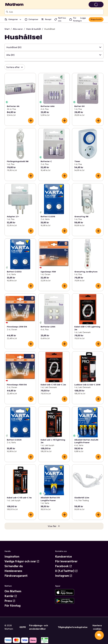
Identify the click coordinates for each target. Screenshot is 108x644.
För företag (13, 606)
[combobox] (56, 12)
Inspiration (12, 557)
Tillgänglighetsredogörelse (73, 627)
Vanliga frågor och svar (22, 561)
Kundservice (63, 557)
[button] (54, 47)
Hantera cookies (97, 627)
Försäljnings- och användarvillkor (39, 627)
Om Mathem (13, 591)
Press (10, 601)
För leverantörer (66, 561)
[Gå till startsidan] (14, 5)
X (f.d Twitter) (66, 571)
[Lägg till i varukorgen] (31, 121)
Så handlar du (14, 566)
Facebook (64, 566)
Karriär (11, 596)
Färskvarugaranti (16, 576)
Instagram (64, 576)
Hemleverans (13, 571)
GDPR (23, 627)
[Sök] (7, 12)
